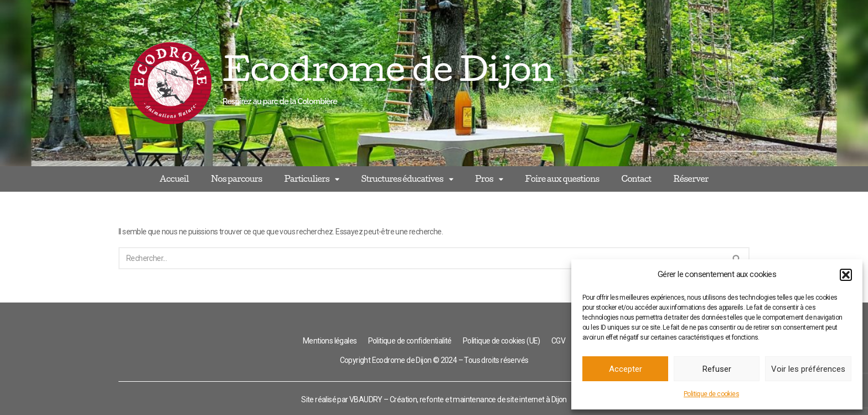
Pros (489, 179)
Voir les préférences (808, 369)
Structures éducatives (407, 179)
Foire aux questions (562, 179)
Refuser (717, 369)
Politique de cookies (711, 394)
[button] (846, 275)
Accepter (626, 369)
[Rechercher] (422, 258)
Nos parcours (236, 179)
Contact (636, 179)
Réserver (691, 179)
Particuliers (311, 179)
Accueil (174, 179)
